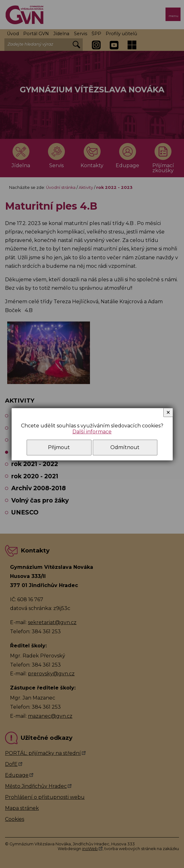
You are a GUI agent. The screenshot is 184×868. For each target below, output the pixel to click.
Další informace (92, 432)
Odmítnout (125, 447)
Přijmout (59, 447)
